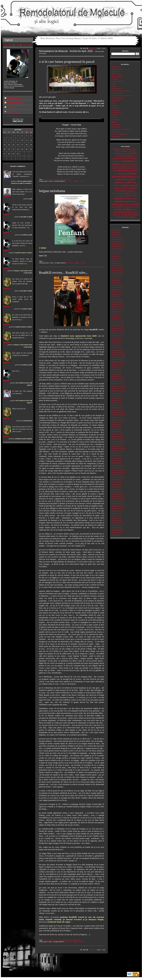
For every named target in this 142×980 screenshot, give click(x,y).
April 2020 (115, 283)
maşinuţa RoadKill (68, 917)
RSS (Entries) (14, 98)
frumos (131, 177)
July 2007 (114, 511)
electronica (56, 940)
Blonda (114, 86)
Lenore (114, 84)
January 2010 (116, 439)
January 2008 (116, 496)
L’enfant (43, 248)
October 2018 (116, 290)
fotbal (125, 177)
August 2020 (115, 275)
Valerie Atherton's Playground (121, 129)
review (136, 207)
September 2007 (117, 506)
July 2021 (114, 254)
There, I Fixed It (116, 136)
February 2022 (116, 239)
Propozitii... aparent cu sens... (121, 91)
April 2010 (115, 432)
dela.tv (116, 166)
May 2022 (115, 232)
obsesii (118, 201)
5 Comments (81, 181)
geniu (63, 940)
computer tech (117, 161)
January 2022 (116, 242)
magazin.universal (118, 193)
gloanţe (118, 182)
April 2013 (115, 345)
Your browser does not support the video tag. (72, 120)
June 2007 (115, 513)
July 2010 (114, 424)
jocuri (134, 188)
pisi (126, 204)
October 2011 (116, 388)
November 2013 (117, 328)
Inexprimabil (115, 110)
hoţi (134, 182)
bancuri (133, 151)
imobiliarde (116, 186)
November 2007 (117, 501)
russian (135, 210)
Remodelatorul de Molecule (71, 14)
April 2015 (115, 297)
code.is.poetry (47, 940)
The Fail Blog (116, 132)
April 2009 (115, 460)
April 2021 (115, 261)
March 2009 (115, 463)
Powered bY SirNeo (118, 98)
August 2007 (115, 508)
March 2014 (115, 319)
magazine (128, 193)
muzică (68, 179)
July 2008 (114, 482)
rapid (119, 207)
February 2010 (116, 436)
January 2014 (116, 323)
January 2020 (116, 287)
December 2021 (117, 244)
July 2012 (114, 367)
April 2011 (115, 403)
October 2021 (116, 249)
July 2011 (114, 396)
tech (122, 215)
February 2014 (116, 321)
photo (122, 204)
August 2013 (115, 336)
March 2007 (115, 520)
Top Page (8, 45)
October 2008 (116, 475)
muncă (133, 196)
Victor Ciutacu (116, 127)
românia (127, 209)
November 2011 (117, 386)
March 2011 (115, 405)
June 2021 (115, 256)
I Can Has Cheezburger (119, 134)
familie (116, 174)
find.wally (116, 177)
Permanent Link (71, 181)
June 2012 (115, 369)
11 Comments (81, 942)
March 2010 (115, 434)
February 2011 (116, 408)
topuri (135, 215)
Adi (5, 179)
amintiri (118, 151)
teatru (119, 215)
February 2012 (116, 379)
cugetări (116, 164)
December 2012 (117, 355)
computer (134, 158)
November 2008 (117, 472)
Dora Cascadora (117, 76)
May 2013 (115, 343)
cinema (131, 156)
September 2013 (117, 333)
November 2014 (117, 309)
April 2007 (115, 518)
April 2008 (115, 489)
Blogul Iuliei (115, 72)
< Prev (94, 48)
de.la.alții (127, 164)
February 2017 (116, 295)
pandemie (127, 202)
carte (124, 156)
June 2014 (115, 311)
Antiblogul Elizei (116, 69)
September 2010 (117, 420)
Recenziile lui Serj (117, 93)
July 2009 (114, 453)
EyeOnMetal (115, 120)
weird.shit (123, 217)
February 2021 (116, 266)
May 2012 (115, 372)
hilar (129, 182)
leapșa (130, 191)
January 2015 (116, 304)
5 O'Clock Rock (116, 112)
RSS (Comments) (16, 103)
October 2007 (116, 504)
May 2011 (115, 400)
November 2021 (117, 247)
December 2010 (117, 412)
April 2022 (115, 235)
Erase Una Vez (116, 74)
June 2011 (115, 398)
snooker (135, 212)
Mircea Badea (116, 124)
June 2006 (115, 535)
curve (122, 164)
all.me (128, 149)
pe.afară (115, 204)
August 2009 (115, 451)
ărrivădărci (124, 151)
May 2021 (115, 259)
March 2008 (115, 492)
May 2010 (115, 429)
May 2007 (115, 516)
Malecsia (114, 105)
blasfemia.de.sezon (49, 179)
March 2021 (115, 263)
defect (137, 164)
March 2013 (115, 348)
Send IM (11, 107)
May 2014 (115, 314)
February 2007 (116, 523)
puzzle (114, 207)
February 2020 (116, 285)
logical (6, 214)
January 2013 (116, 352)
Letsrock (114, 117)
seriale (121, 212)
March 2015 (115, 299)
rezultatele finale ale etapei (59, 922)
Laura (113, 103)
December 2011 (117, 384)
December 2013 (117, 326)
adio (116, 149)
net (125, 198)
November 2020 (117, 273)
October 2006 (116, 528)
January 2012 (116, 381)
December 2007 (117, 499)
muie (127, 196)
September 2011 (117, 391)
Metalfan (114, 122)
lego (134, 191)
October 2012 (116, 360)
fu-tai (137, 177)
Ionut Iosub (115, 108)
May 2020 (115, 280)
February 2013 (116, 350)
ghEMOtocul (115, 67)
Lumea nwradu (116, 88)
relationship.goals (128, 207)
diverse (129, 168)
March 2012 (115, 376)
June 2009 (115, 456)
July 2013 (114, 338)
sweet (114, 215)
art (129, 151)
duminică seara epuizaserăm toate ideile (79, 336)
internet (117, 188)
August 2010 (115, 422)
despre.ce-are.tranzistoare (128, 166)
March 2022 (115, 237)
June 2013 (115, 340)
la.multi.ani (121, 191)
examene (134, 171)
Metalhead (115, 115)
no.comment (132, 198)
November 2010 (117, 415)
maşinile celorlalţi (53, 919)
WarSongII (115, 79)
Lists (17, 45)
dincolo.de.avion (119, 168)
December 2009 (117, 441)
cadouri (119, 156)
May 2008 (115, 487)
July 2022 (114, 230)
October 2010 (116, 417)
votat (117, 217)
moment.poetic (119, 196)
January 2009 (116, 468)
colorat (128, 158)
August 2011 (115, 393)
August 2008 (115, 480)
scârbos (115, 212)
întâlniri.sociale (70, 940)
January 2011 (116, 410)
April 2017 (115, 292)
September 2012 (117, 362)
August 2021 (115, 251)
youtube (132, 217)
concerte (127, 161)
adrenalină (122, 149)
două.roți (135, 168)
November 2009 (117, 444)
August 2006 (115, 532)
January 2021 (116, 268)
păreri (134, 201)
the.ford (128, 215)
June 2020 (115, 278)
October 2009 (116, 446)
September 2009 (117, 448)
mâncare (136, 193)
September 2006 (117, 530)
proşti (136, 204)
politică (130, 204)
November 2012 (117, 357)
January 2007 (116, 525)
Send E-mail (13, 112)
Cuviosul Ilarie (116, 100)
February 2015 (116, 302)
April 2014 (115, 316)
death (132, 164)
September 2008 (117, 477)
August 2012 (115, 364)
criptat (136, 161)
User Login (27, 45)
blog (134, 153)
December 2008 (117, 470)
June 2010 (115, 427)
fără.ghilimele (61, 179)
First (90, 48)
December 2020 (117, 271)
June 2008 (115, 484)
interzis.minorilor (126, 188)
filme (44, 261)
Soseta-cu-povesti (117, 81)
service (128, 212)
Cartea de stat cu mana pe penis (122, 96)
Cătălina (7, 196)
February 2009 (116, 465)
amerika (134, 149)
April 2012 (115, 374)
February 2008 (116, 494)
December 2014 (117, 307)
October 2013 (116, 331)
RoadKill (93, 329)
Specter (7, 288)
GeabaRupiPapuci (122, 179)
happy (124, 182)
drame (115, 170)
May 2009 (115, 458)
